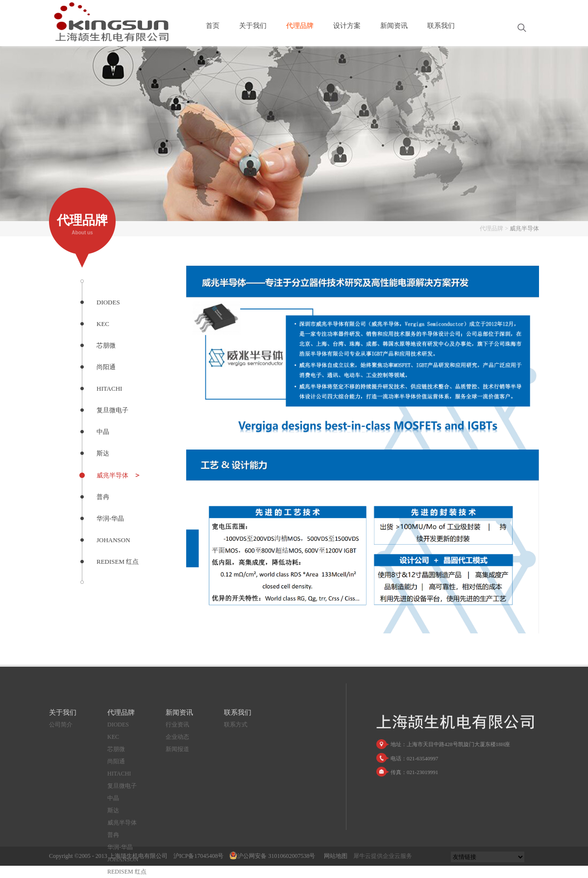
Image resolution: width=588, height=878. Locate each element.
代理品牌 (491, 228)
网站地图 (334, 856)
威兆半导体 (524, 228)
